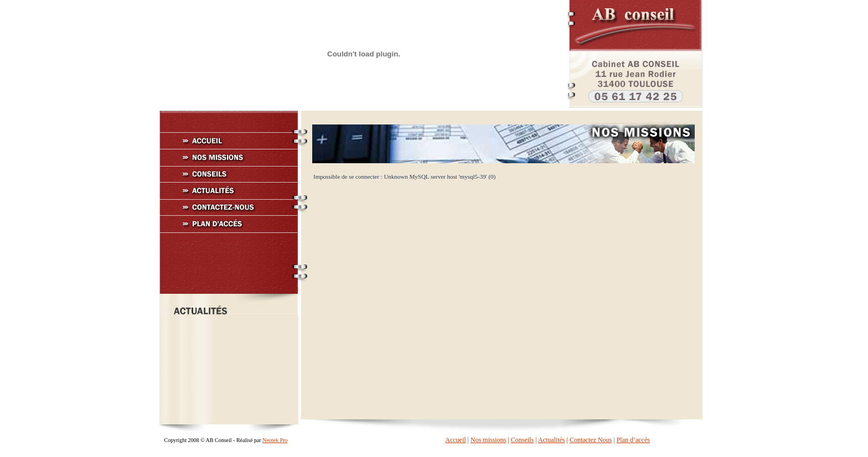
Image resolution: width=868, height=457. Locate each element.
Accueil (455, 440)
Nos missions (488, 440)
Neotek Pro (275, 440)
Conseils (522, 440)
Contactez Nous (591, 440)
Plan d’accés (633, 440)
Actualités (552, 440)
